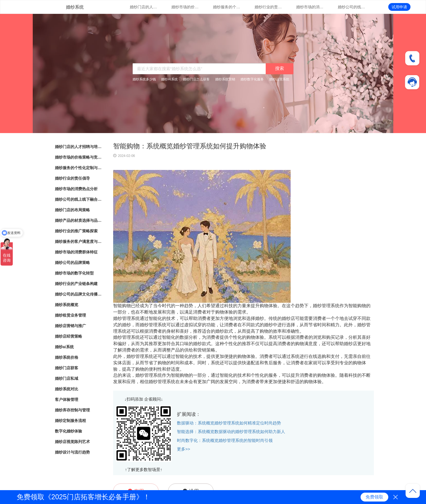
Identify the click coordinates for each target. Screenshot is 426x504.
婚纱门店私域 (67, 378)
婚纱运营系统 (279, 79)
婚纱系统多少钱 (144, 79)
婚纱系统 (75, 7)
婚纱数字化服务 (252, 79)
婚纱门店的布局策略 (72, 210)
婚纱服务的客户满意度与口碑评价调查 (78, 241)
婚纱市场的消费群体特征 (76, 252)
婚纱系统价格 (67, 357)
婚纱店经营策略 (69, 336)
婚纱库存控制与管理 (72, 410)
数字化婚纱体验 (69, 431)
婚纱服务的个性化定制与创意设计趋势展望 (227, 7)
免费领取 (374, 497)
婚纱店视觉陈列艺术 (72, 442)
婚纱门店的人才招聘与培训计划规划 (144, 7)
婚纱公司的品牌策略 (72, 263)
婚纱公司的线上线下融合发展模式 (352, 7)
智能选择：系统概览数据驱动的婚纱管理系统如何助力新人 (231, 432)
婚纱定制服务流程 (70, 421)
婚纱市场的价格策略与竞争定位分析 (185, 7)
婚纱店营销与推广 (70, 326)
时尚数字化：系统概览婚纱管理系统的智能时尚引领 (225, 440)
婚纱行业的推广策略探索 (76, 231)
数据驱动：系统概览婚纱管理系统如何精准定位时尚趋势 (229, 423)
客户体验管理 (67, 399)
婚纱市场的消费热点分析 (310, 7)
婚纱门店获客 (67, 368)
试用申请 (399, 7)
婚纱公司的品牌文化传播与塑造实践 (78, 294)
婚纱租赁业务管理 (70, 315)
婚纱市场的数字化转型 (74, 273)
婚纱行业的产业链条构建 (76, 284)
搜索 (280, 68)
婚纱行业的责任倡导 (268, 7)
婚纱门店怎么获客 (196, 79)
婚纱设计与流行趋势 (72, 452)
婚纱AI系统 (169, 79)
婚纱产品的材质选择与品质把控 (78, 220)
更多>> (184, 449)
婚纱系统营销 (225, 79)
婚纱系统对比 (67, 389)
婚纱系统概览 (67, 305)
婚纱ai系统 (64, 347)
